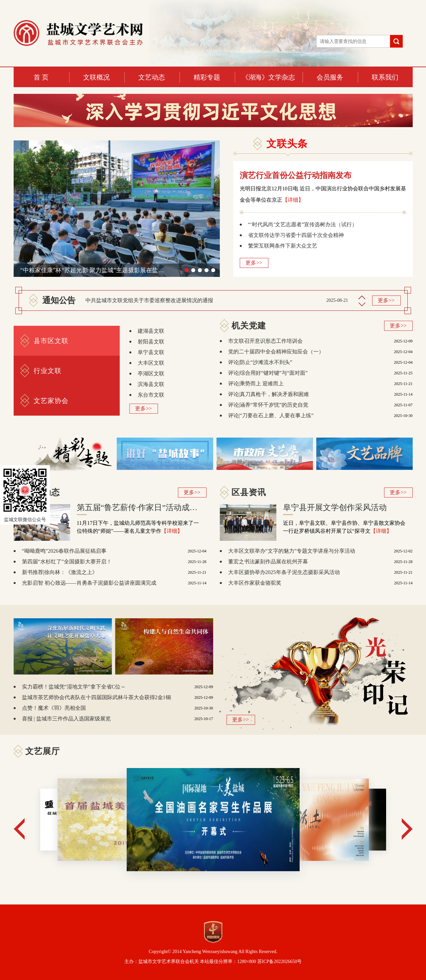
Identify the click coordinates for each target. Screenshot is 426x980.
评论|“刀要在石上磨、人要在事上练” (271, 415)
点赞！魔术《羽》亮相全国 (54, 708)
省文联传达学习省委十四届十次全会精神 (296, 235)
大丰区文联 (151, 363)
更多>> (254, 263)
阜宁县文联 (151, 352)
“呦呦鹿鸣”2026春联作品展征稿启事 (64, 551)
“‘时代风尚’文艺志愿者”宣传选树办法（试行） (303, 224)
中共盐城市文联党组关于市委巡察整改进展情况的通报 (149, 300)
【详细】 (293, 200)
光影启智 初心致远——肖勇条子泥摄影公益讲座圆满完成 (89, 583)
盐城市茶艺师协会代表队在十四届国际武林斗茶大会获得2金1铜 (96, 697)
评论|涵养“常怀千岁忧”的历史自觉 (268, 405)
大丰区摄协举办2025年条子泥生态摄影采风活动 (284, 572)
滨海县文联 (151, 384)
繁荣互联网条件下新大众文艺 (283, 246)
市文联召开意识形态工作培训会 (265, 341)
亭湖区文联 (151, 374)
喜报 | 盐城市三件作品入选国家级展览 (66, 719)
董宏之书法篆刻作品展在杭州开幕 (268, 562)
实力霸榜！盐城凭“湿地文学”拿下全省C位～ (74, 687)
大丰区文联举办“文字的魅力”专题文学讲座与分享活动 (292, 551)
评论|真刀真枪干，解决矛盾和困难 (269, 394)
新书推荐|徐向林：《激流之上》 (60, 572)
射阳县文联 (151, 342)
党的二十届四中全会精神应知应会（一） (276, 352)
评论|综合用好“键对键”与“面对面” (268, 373)
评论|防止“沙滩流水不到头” (260, 362)
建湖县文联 (151, 331)
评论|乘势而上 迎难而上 (256, 384)
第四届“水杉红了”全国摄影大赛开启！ (67, 562)
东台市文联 (151, 395)
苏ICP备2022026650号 (280, 962)
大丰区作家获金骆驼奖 (255, 583)
